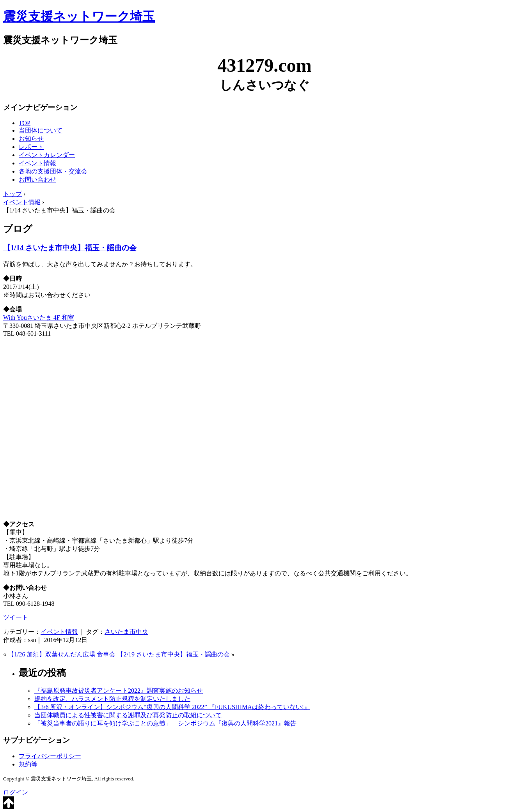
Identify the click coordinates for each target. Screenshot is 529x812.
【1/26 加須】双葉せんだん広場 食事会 (62, 654)
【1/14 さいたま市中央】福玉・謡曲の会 (70, 248)
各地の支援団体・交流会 (53, 171)
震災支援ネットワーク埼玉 (79, 16)
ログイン (16, 792)
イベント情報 (37, 163)
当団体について (41, 130)
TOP (25, 123)
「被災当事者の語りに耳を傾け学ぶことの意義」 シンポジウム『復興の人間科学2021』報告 (165, 723)
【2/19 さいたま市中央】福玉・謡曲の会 (173, 654)
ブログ (18, 229)
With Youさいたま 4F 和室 (39, 318)
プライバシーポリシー (50, 756)
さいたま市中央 (126, 632)
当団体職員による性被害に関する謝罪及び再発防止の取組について (128, 715)
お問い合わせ (37, 180)
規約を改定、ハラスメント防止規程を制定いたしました (112, 699)
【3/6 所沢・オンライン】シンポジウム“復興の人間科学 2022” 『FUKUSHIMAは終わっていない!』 (172, 707)
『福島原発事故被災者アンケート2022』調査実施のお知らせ (119, 691)
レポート (31, 147)
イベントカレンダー (47, 155)
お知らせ (31, 139)
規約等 (28, 764)
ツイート (16, 617)
